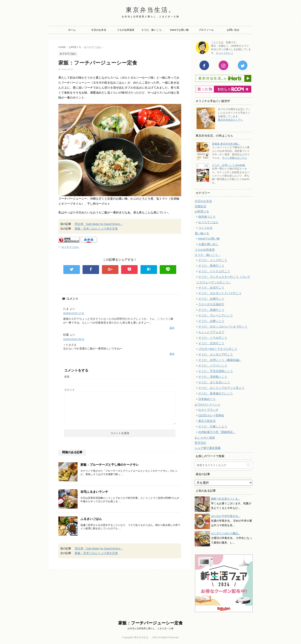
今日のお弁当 (99, 30)
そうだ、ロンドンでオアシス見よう (221, 388)
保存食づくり (207, 217)
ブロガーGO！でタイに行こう (218, 349)
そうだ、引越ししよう (213, 426)
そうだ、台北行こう (211, 288)
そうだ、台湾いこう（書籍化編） (220, 360)
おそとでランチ (208, 410)
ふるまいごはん (91, 519)
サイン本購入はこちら (235, 158)
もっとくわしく (225, 53)
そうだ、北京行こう (211, 343)
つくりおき (205, 228)
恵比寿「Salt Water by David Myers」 (99, 224)
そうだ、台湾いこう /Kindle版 (229, 165)
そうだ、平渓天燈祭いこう (216, 371)
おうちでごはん (70, 247)
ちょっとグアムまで (211, 332)
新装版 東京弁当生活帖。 (226, 144)
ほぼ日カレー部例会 (211, 415)
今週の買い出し (208, 244)
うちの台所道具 (126, 30)
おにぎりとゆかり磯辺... (226, 533)
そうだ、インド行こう (213, 260)
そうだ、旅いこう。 (153, 30)
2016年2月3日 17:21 (74, 313)
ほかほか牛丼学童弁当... (226, 516)
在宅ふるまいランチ (94, 492)
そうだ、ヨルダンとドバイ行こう (220, 293)
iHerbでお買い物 (179, 30)
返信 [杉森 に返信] (172, 354)
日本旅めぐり (207, 399)
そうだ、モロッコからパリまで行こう (223, 327)
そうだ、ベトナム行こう (214, 271)
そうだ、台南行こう (211, 299)
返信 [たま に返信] (172, 328)
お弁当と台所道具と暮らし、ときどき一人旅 (150, 628)
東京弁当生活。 (151, 10)
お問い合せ (233, 30)
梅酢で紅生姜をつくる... (226, 499)
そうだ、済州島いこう (213, 377)
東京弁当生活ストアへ (230, 120)
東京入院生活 (207, 421)
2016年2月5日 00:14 (74, 339)
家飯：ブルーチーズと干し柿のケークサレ (110, 465)
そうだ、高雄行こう (211, 310)
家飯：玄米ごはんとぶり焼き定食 (96, 229)
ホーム (72, 30)
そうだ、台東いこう (211, 321)
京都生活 (200, 206)
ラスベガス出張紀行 (211, 304)
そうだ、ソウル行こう (213, 338)
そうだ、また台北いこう (214, 382)
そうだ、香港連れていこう (216, 393)
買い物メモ (202, 233)
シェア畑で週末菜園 (208, 448)
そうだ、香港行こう (211, 266)
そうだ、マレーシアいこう (216, 315)
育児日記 (200, 443)
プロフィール (206, 30)
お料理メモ (202, 211)
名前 (67, 377)
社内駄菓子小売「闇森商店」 (217, 432)
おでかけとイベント (208, 405)
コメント (69, 390)
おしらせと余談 (205, 438)
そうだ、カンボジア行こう (216, 354)
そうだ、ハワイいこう (213, 366)
